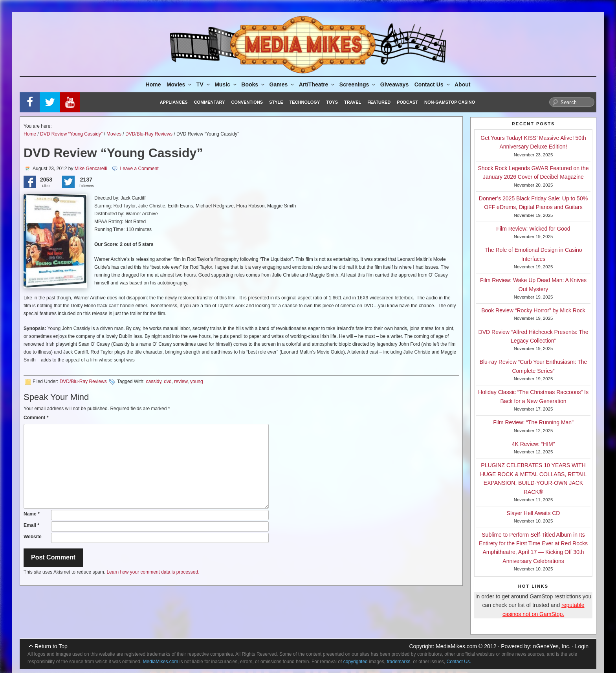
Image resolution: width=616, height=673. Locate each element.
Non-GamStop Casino (450, 102)
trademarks (398, 662)
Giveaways (394, 84)
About (462, 84)
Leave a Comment (139, 169)
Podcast (407, 102)
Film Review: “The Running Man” (533, 422)
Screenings (358, 84)
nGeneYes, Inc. (552, 646)
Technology (305, 102)
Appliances (174, 102)
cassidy (153, 381)
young (197, 381)
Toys (332, 102)
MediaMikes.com (456, 646)
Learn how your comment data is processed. (153, 572)
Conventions (247, 102)
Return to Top (51, 646)
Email (31, 525)
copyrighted (356, 662)
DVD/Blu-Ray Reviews (149, 134)
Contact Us (433, 84)
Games (282, 84)
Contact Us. (459, 662)
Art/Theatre (317, 84)
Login (582, 646)
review (181, 381)
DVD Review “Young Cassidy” (71, 134)
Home (153, 84)
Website (33, 537)
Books (253, 84)
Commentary (210, 102)
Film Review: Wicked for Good (533, 229)
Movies (180, 84)
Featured (379, 102)
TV (204, 84)
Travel (353, 102)
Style (276, 102)
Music (226, 84)
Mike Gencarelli (91, 169)
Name (32, 514)
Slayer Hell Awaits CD (533, 513)
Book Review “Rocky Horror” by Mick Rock (533, 310)
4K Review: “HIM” (533, 444)
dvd (168, 381)
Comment (36, 418)
